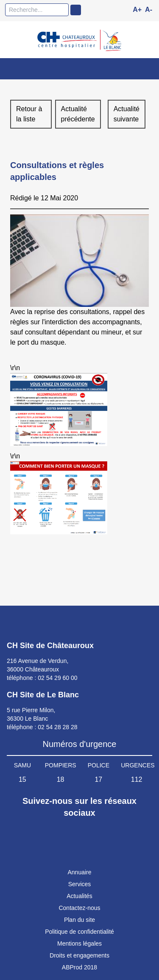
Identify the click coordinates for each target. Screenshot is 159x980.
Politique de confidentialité (79, 932)
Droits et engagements (79, 955)
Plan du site (79, 920)
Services (80, 884)
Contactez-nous (79, 908)
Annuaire (79, 872)
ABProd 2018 (79, 967)
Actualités (79, 896)
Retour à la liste (29, 114)
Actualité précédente (78, 114)
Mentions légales (79, 943)
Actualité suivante (127, 114)
